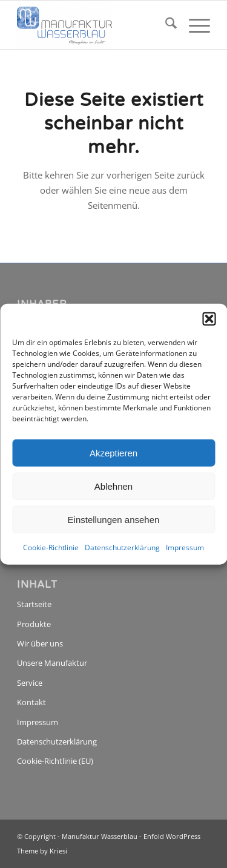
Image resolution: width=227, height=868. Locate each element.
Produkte (34, 624)
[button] (209, 319)
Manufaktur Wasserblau (100, 836)
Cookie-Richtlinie (51, 547)
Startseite (34, 604)
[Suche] (165, 25)
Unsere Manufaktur (52, 663)
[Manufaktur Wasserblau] (94, 25)
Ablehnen (113, 486)
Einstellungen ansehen (114, 519)
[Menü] (193, 25)
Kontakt (31, 702)
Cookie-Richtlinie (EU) (55, 761)
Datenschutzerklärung (122, 547)
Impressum (185, 547)
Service (30, 683)
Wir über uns (40, 643)
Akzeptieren (113, 452)
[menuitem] (165, 25)
